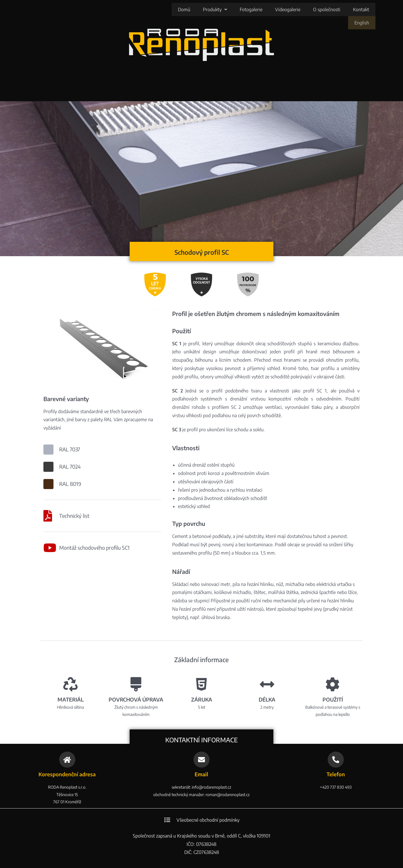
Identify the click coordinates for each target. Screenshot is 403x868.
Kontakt (335, 9)
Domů (158, 9)
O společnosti (300, 9)
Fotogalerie (225, 9)
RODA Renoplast (54, 6)
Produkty (189, 9)
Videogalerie (261, 9)
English (362, 9)
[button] (189, 9)
